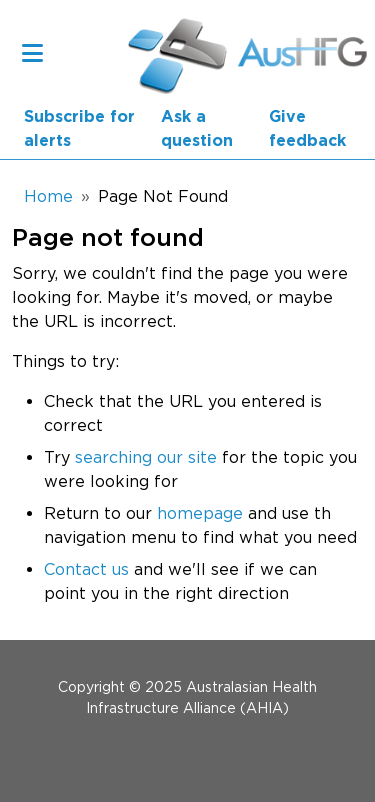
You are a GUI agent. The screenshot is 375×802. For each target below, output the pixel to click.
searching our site (146, 457)
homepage (200, 513)
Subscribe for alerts (79, 129)
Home (48, 196)
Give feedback (307, 129)
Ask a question (197, 129)
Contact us (86, 569)
